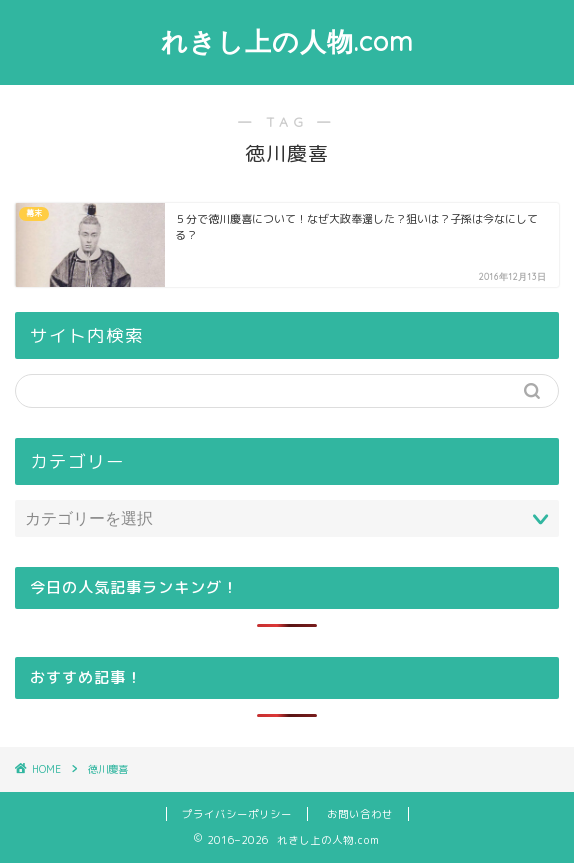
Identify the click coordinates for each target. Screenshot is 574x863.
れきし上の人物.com (287, 41)
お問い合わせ (360, 814)
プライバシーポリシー (237, 814)
